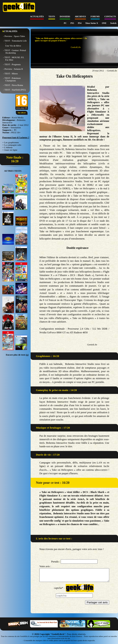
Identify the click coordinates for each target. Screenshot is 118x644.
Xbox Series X (92, 23)
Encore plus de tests (17, 355)
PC (65, 23)
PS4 (80, 23)
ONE (104, 23)
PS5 (72, 23)
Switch (113, 23)
